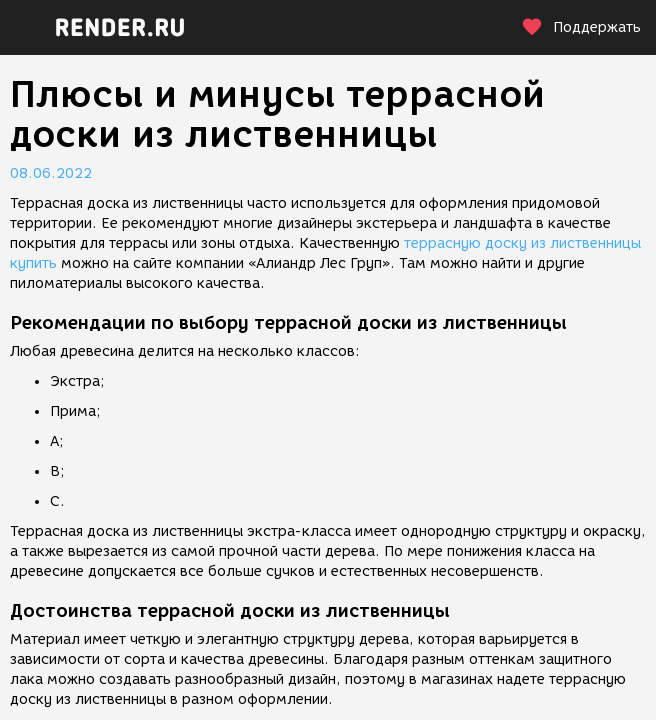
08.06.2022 (51, 173)
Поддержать (581, 27)
